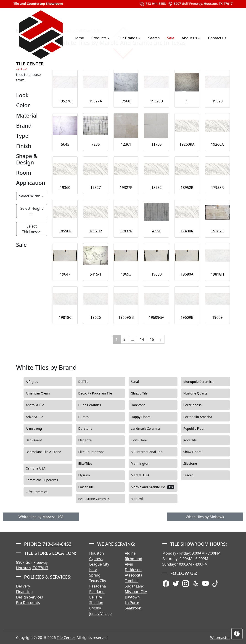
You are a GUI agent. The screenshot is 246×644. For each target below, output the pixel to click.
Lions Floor (142, 440)
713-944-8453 (153, 4)
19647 (65, 274)
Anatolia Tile (40, 405)
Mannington (143, 464)
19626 (96, 317)
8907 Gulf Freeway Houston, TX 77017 (32, 565)
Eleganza (89, 440)
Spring (95, 575)
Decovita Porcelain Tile (99, 393)
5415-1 (96, 274)
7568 (126, 101)
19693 (126, 274)
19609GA (156, 317)
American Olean (42, 393)
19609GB (126, 317)
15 (152, 339)
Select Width (30, 196)
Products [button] (99, 38)
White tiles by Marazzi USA (41, 517)
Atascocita (134, 575)
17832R (126, 231)
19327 (96, 188)
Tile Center (41, 38)
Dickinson (133, 570)
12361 (126, 144)
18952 (156, 188)
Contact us (217, 38)
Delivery (23, 586)
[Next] (161, 339)
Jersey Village (100, 614)
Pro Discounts (28, 603)
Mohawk (141, 499)
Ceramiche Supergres (46, 480)
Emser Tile (91, 487)
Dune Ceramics (94, 405)
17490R (187, 231)
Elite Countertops (95, 452)
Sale (171, 38)
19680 (156, 274)
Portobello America (202, 417)
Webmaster (220, 638)
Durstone (89, 429)
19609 (217, 317)
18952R (187, 188)
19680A (187, 274)
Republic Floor (197, 429)
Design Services (30, 597)
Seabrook (133, 608)
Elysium (89, 475)
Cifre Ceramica (40, 492)
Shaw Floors (197, 452)
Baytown (132, 597)
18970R (96, 231)
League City (99, 564)
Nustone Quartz (199, 393)
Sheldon (96, 603)
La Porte (132, 603)
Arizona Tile (39, 417)
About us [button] (190, 38)
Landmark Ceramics (150, 429)
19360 (65, 188)
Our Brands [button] (128, 38)
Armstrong (38, 429)
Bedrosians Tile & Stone (44, 454)
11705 (156, 144)
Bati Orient (38, 440)
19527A (95, 101)
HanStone (142, 405)
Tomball (132, 581)
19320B (156, 101)
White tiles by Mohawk (205, 517)
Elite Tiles (89, 464)
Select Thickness (30, 229)
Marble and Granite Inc (153, 487)
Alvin (129, 564)
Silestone (194, 464)
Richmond (133, 559)
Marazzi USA (144, 475)
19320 (217, 101)
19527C (65, 101)
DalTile (88, 382)
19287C (217, 231)
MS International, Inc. (151, 452)
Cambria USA (39, 468)
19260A (217, 144)
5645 (65, 144)
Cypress (96, 559)
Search (154, 38)
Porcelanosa (196, 405)
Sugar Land (134, 586)
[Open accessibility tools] (237, 634)
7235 (96, 144)
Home (79, 38)
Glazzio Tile (144, 393)
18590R (65, 231)
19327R (126, 188)
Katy (93, 570)
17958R (217, 188)
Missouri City (136, 592)
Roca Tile (195, 440)
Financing (25, 592)
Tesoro (193, 475)
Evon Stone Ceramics (97, 499)
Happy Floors (145, 417)
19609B (187, 317)
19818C (65, 317)
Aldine (130, 553)
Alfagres (36, 382)
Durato (87, 417)
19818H (217, 274)
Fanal (139, 382)
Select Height (32, 208)
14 (142, 339)
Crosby (95, 608)
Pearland (97, 592)
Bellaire (95, 597)
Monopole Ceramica (202, 382)
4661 (157, 231)
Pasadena (97, 586)
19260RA (187, 144)
